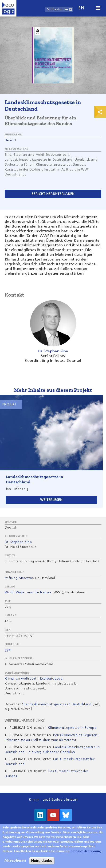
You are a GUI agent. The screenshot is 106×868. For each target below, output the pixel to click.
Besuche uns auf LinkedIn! (40, 815)
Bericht (10, 140)
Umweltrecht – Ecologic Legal (40, 679)
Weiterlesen (51, 500)
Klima (9, 679)
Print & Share (100, 112)
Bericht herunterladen (53, 194)
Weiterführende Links (25, 721)
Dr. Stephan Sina (18, 542)
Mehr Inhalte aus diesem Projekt (53, 390)
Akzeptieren (15, 864)
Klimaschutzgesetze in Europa (72, 728)
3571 (8, 650)
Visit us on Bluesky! (66, 815)
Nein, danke (42, 864)
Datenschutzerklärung (86, 855)
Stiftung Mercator (19, 578)
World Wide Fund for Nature (28, 592)
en (81, 8)
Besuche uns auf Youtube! (53, 815)
